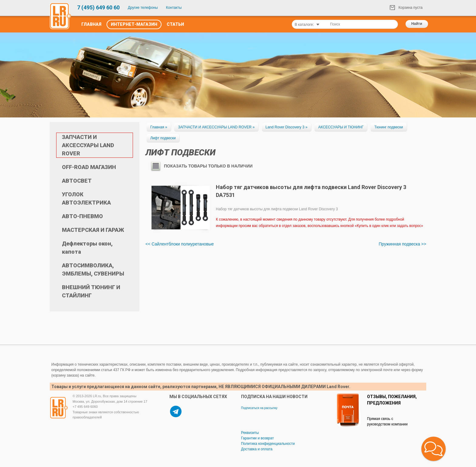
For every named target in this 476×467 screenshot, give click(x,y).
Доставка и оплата (257, 449)
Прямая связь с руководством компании (387, 421)
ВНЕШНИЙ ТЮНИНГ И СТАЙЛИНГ (91, 291)
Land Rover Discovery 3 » (287, 127)
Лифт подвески (163, 138)
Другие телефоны (143, 8)
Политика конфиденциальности (268, 444)
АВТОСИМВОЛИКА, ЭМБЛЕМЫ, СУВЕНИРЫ (93, 269)
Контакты (174, 8)
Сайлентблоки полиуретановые (183, 244)
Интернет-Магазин (134, 24)
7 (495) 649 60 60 (98, 7)
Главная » (159, 127)
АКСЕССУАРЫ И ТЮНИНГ (341, 127)
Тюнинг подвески (389, 127)
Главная (91, 24)
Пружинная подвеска (399, 244)
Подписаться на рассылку (259, 408)
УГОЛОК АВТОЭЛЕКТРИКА (86, 198)
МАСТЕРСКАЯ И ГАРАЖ (93, 230)
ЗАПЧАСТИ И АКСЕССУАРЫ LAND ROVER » (216, 127)
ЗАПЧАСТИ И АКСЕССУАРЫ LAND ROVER (88, 145)
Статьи (175, 24)
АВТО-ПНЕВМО (82, 216)
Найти (417, 24)
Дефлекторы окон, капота (87, 248)
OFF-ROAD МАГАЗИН (89, 167)
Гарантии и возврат (257, 438)
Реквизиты (250, 433)
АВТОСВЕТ (77, 181)
